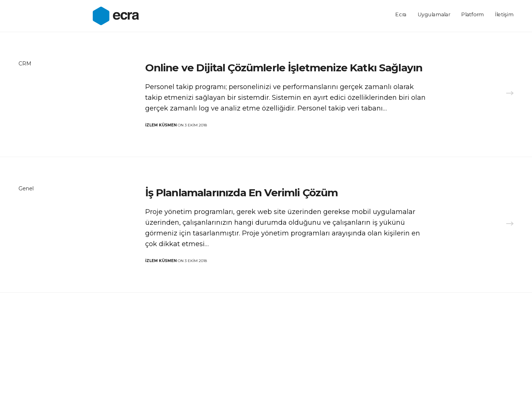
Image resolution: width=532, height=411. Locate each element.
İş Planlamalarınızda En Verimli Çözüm (242, 193)
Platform (473, 15)
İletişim (504, 15)
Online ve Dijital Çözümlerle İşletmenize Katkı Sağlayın (284, 68)
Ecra (401, 15)
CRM (25, 64)
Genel (26, 188)
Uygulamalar (434, 15)
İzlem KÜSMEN (161, 125)
